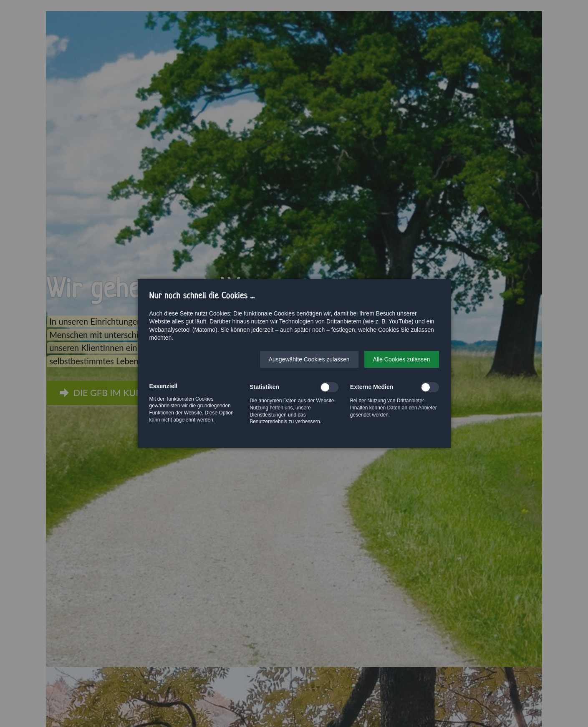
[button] (309, 359)
